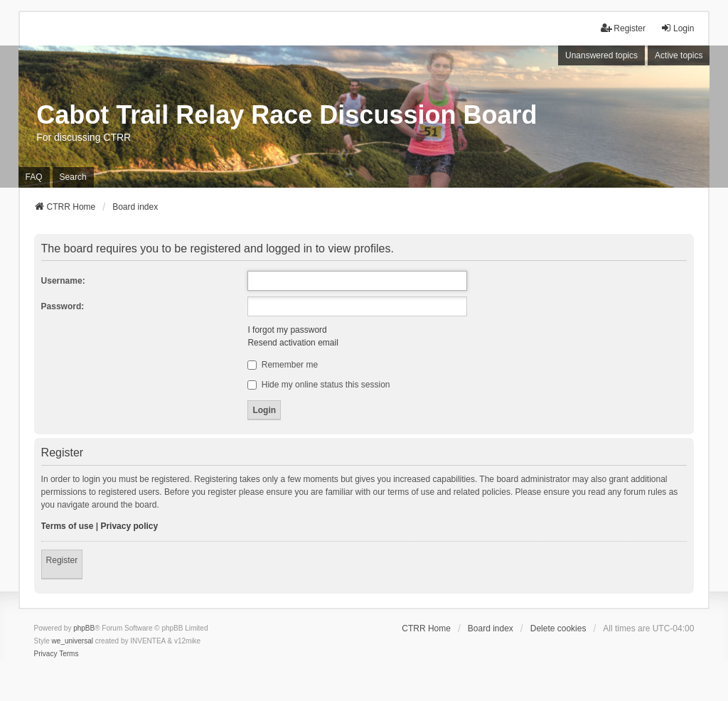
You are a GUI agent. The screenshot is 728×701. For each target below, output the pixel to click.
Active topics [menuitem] (679, 55)
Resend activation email (293, 343)
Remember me (283, 365)
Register (62, 560)
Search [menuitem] (73, 177)
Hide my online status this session (318, 385)
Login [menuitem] (677, 28)
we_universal (73, 641)
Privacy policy (129, 526)
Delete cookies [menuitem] (558, 628)
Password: (63, 306)
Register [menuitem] (623, 28)
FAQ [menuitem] (34, 177)
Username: (63, 281)
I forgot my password (287, 330)
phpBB (84, 628)
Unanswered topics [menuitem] (601, 55)
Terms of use (68, 526)
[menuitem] (46, 654)
